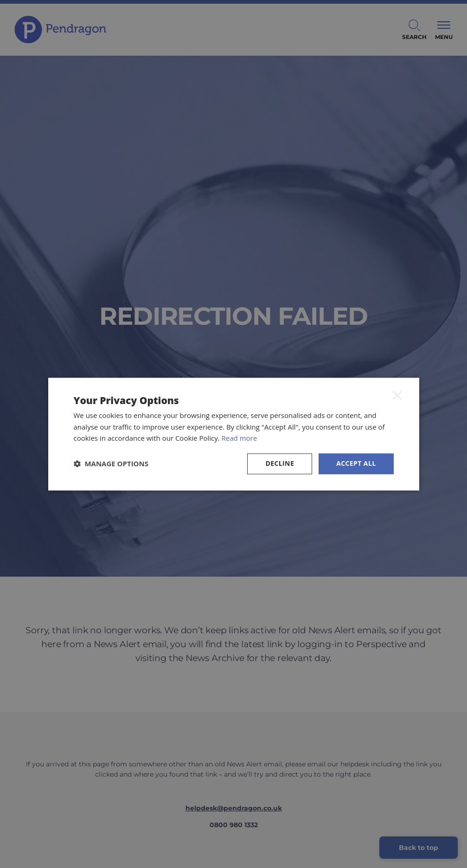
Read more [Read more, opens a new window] (240, 438)
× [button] (397, 395)
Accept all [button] (356, 463)
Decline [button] (280, 463)
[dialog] (233, 434)
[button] (111, 464)
